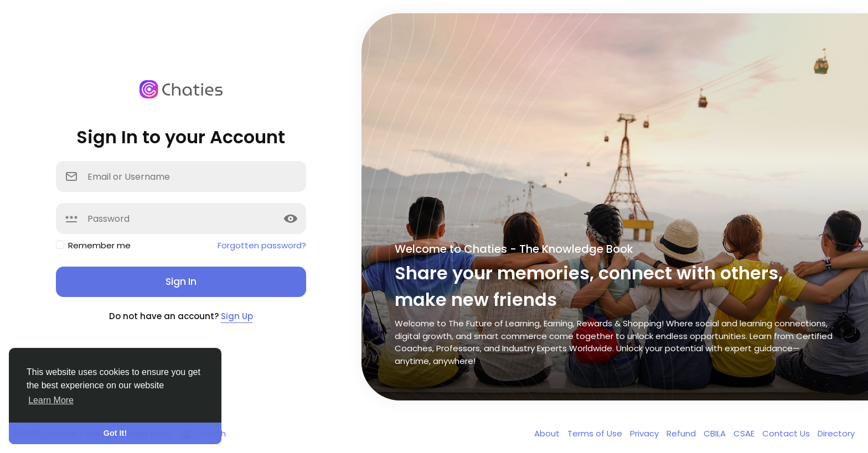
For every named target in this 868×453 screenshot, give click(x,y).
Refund (682, 433)
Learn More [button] (51, 400)
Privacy (645, 433)
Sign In (181, 282)
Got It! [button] (115, 433)
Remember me (99, 245)
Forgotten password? (262, 245)
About (548, 433)
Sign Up (237, 316)
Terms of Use (596, 433)
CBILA (716, 433)
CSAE (745, 433)
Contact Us (787, 433)
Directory (836, 433)
